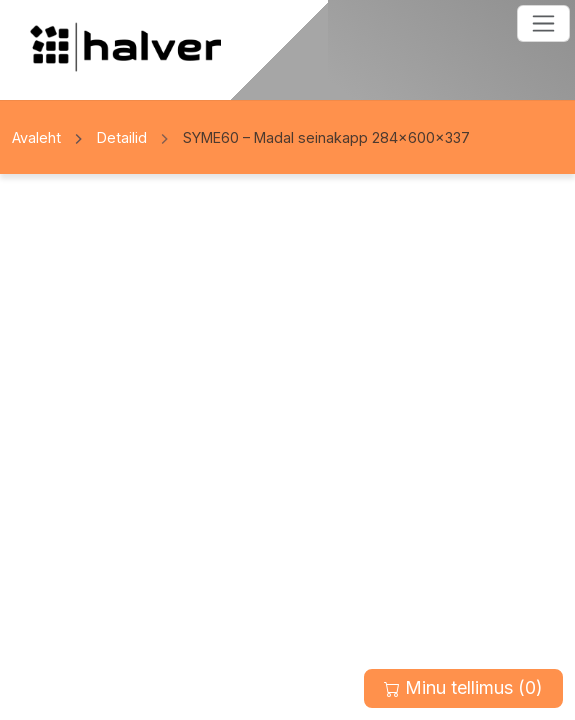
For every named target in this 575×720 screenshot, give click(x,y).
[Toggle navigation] (543, 23)
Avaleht (36, 137)
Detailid (122, 137)
